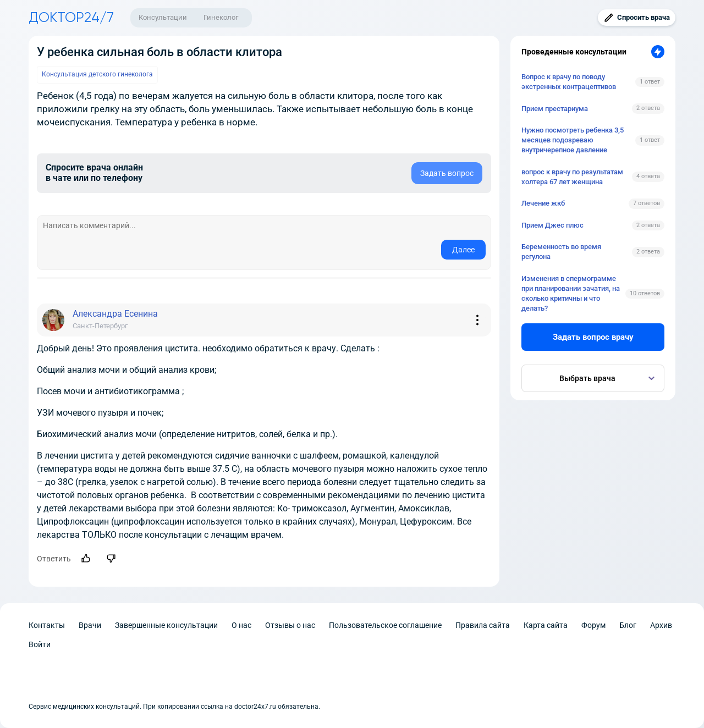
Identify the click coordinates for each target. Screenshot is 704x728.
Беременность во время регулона (561, 252)
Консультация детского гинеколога (97, 74)
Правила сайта (483, 625)
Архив (661, 625)
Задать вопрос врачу (593, 337)
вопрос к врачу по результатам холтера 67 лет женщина (572, 177)
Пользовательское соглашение (385, 625)
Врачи (90, 625)
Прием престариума (555, 109)
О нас (241, 625)
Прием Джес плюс (552, 225)
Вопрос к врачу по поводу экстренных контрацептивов (569, 82)
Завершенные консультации (166, 625)
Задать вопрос (447, 173)
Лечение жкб (543, 203)
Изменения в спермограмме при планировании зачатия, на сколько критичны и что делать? (571, 294)
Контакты (47, 625)
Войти (40, 644)
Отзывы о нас (290, 625)
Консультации (163, 17)
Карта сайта (546, 625)
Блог (628, 625)
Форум (593, 625)
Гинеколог (221, 17)
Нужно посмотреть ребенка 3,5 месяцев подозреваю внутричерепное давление (573, 140)
